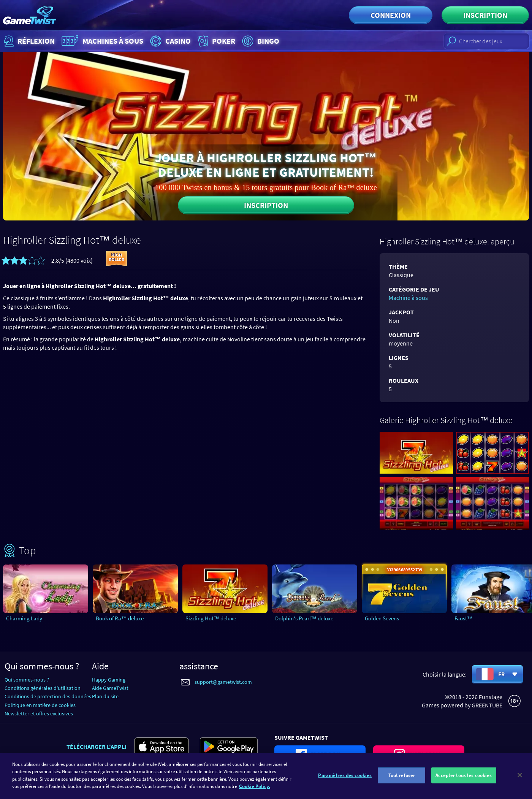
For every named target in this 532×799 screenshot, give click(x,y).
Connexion (391, 15)
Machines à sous (101, 41)
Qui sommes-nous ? (27, 680)
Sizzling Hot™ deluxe (211, 618)
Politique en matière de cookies (40, 705)
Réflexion (28, 41)
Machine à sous (408, 298)
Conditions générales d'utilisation (43, 688)
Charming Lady (24, 618)
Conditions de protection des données (48, 696)
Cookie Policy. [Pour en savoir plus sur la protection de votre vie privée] (255, 790)
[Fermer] (520, 779)
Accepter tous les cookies (464, 779)
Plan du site (105, 696)
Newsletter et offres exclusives (39, 713)
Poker (216, 41)
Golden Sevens (382, 618)
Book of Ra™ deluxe (120, 618)
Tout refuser (402, 779)
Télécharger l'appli (97, 747)
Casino (169, 41)
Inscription (485, 15)
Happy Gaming (109, 680)
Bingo (260, 41)
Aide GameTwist (110, 688)
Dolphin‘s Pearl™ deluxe (304, 618)
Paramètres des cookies (345, 779)
